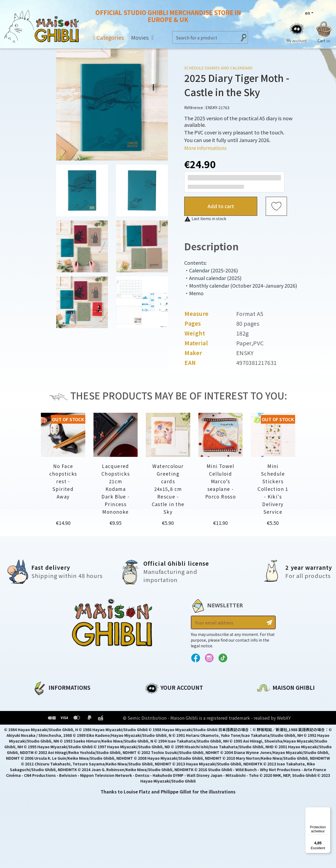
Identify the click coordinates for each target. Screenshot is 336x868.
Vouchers (155, 728)
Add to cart (221, 206)
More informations (205, 148)
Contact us (269, 759)
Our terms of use (52, 719)
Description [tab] (211, 246)
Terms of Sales (49, 728)
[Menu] (327, 810)
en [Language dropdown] (308, 13)
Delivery (42, 737)
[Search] (205, 37)
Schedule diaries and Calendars (218, 68)
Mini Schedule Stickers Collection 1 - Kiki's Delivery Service (273, 489)
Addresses (157, 719)
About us (43, 700)
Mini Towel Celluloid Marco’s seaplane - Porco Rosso (220, 481)
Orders (152, 710)
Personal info (160, 700)
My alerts (155, 747)
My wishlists (159, 737)
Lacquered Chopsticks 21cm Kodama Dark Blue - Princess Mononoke (116, 489)
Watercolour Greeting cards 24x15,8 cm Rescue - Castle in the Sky (168, 489)
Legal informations (55, 710)
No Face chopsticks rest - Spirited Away (63, 481)
